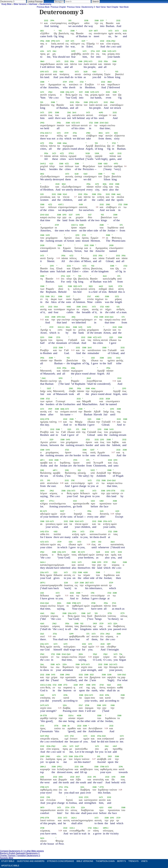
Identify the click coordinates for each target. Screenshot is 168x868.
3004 (42, 491)
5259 (93, 470)
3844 (101, 133)
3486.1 (96, 828)
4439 (111, 153)
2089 (42, 756)
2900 (68, 675)
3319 (51, 440)
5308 (97, 153)
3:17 (113, 452)
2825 (75, 286)
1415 (102, 511)
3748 (102, 685)
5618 (85, 72)
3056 (76, 756)
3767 (81, 705)
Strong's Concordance (60, 861)
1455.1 (72, 828)
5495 (110, 51)
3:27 (94, 759)
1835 (116, 133)
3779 (122, 613)
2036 (108, 41)
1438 (81, 204)
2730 (71, 82)
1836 (105, 184)
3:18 (62, 483)
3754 (93, 51)
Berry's (121, 861)
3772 (65, 685)
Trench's (133, 861)
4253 (93, 501)
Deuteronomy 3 (88, 7)
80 (41, 511)
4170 (65, 644)
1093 (42, 72)
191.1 (53, 296)
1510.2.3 (61, 327)
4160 (61, 72)
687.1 (42, 460)
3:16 (114, 422)
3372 (117, 296)
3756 (42, 133)
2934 (99, 194)
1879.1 (43, 583)
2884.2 (43, 767)
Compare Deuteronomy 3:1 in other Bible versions (22, 851)
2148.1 (85, 307)
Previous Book (43, 7)
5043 (65, 194)
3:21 (67, 595)
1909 (50, 409)
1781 (73, 480)
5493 (48, 235)
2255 (42, 337)
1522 (104, 736)
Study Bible (6, 4)
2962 (113, 41)
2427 (77, 746)
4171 (72, 41)
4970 (116, 164)
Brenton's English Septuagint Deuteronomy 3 (20, 853)
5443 (118, 358)
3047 (78, 777)
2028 (42, 245)
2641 (74, 112)
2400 (60, 286)
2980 (48, 756)
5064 (56, 307)
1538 (66, 583)
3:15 (60, 422)
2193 (50, 112)
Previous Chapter (58, 7)
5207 (68, 296)
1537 (71, 215)
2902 (42, 123)
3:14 (114, 381)
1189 (109, 644)
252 (79, 470)
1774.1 (52, 501)
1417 (90, 215)
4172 (73, 123)
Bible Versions (20, 4)
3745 (114, 603)
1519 (102, 21)
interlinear (33, 4)
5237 (42, 736)
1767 (89, 296)
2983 (88, 133)
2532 (46, 21)
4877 (96, 31)
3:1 (41, 23)
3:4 (110, 115)
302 (100, 542)
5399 (73, 51)
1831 (42, 31)
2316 (67, 92)
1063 (124, 675)
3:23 (97, 647)
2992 (53, 41)
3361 (54, 51)
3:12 (42, 320)
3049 (89, 378)
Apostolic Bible (7, 858)
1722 (82, 82)
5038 (88, 153)
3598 (86, 21)
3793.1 (71, 153)
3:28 (120, 790)
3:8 (97, 207)
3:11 (58, 279)
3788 (74, 603)
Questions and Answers (31, 861)
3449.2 (43, 164)
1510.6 (71, 716)
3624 (42, 838)
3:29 (60, 831)
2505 (119, 685)
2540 (102, 123)
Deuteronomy (45, 4)
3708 (93, 603)
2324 (65, 664)
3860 (42, 61)
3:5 (41, 156)
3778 (120, 286)
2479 (83, 664)
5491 (80, 327)
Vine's (144, 861)
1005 (61, 777)
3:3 (99, 84)
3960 (112, 102)
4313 (75, 501)
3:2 (97, 44)
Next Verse (101, 7)
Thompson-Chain (105, 861)
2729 (86, 797)
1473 (110, 31)
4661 (119, 194)
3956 (42, 41)
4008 (81, 225)
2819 (42, 501)
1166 (42, 664)
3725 (48, 399)
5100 (119, 675)
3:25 (60, 708)
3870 (42, 808)
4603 (101, 286)
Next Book (124, 7)
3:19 (112, 514)
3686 (62, 409)
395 (49, 480)
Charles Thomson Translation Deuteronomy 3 (20, 856)
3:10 (58, 258)
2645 (90, 348)
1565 (107, 123)
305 (70, 21)
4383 (102, 501)
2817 (87, 583)
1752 (72, 736)
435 (118, 307)
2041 (86, 695)
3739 (65, 82)
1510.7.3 (48, 133)
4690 (101, 112)
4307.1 (61, 204)
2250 (42, 419)
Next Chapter (113, 7)
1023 (92, 675)
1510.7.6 (74, 225)
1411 (111, 664)
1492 (42, 532)
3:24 (90, 657)
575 (121, 225)
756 (121, 654)
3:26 (106, 728)
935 (60, 31)
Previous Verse (74, 7)
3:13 (73, 350)
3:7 (75, 197)
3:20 (88, 544)
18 (41, 716)
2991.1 (60, 767)
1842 (42, 174)
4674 (58, 664)
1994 (52, 21)
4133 (51, 164)
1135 (42, 194)
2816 (74, 317)
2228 (76, 685)
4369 (115, 746)
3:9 (103, 238)
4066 (65, 143)
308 (82, 767)
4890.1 (106, 828)
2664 (113, 542)
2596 (66, 695)
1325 (111, 337)
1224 (115, 624)
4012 (84, 644)
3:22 (50, 636)
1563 (42, 634)
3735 (84, 235)
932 (93, 266)
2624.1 (43, 562)
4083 (97, 296)
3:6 (125, 166)
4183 (106, 164)
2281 (42, 470)
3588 (96, 21)
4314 (42, 51)
